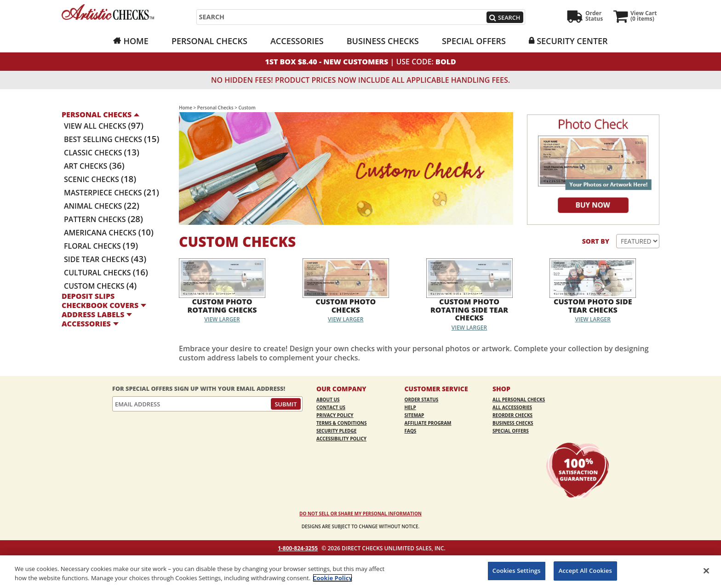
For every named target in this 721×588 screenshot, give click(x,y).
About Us (328, 400)
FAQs (411, 431)
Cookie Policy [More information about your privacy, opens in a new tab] (332, 578)
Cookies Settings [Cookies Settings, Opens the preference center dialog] (517, 571)
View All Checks (104, 126)
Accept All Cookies (585, 571)
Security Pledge (336, 431)
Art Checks (94, 166)
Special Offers (474, 41)
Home (136, 41)
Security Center (572, 41)
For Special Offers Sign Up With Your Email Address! (199, 389)
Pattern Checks (103, 219)
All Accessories (512, 407)
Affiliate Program (428, 423)
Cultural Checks (106, 273)
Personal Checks (209, 41)
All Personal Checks (519, 400)
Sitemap (415, 415)
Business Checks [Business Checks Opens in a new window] (383, 41)
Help (410, 407)
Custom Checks (100, 286)
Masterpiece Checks (112, 193)
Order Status (422, 400)
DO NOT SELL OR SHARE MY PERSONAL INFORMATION (360, 514)
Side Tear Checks (105, 259)
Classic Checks (102, 153)
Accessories (297, 41)
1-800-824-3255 (298, 548)
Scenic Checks (100, 179)
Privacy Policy (335, 415)
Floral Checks (101, 246)
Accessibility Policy (341, 439)
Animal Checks (102, 206)
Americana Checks (109, 233)
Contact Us (331, 407)
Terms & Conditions (342, 423)
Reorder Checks (512, 415)
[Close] (706, 571)
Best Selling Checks (112, 139)
